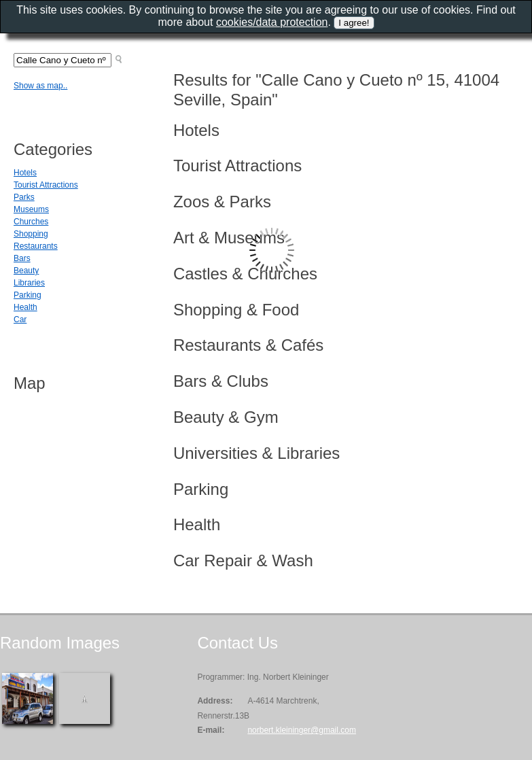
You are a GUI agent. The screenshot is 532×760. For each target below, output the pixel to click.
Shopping (31, 234)
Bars (22, 258)
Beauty (26, 271)
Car (20, 319)
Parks (24, 197)
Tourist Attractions (46, 185)
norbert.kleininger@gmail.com (302, 730)
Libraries (29, 283)
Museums (31, 209)
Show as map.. (40, 86)
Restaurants (36, 246)
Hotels (25, 173)
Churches (31, 222)
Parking (28, 295)
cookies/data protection (272, 22)
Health (25, 307)
